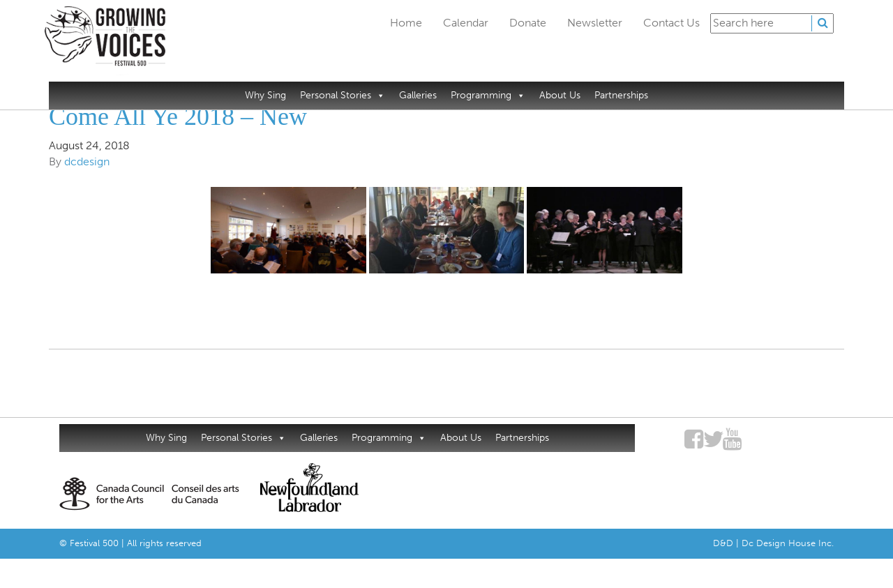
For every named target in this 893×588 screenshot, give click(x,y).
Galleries (418, 95)
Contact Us (671, 23)
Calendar (466, 23)
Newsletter (595, 23)
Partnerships (621, 95)
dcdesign (87, 161)
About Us (560, 95)
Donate (528, 23)
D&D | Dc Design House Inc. (773, 543)
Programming (488, 95)
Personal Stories (343, 95)
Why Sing (265, 95)
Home (406, 23)
